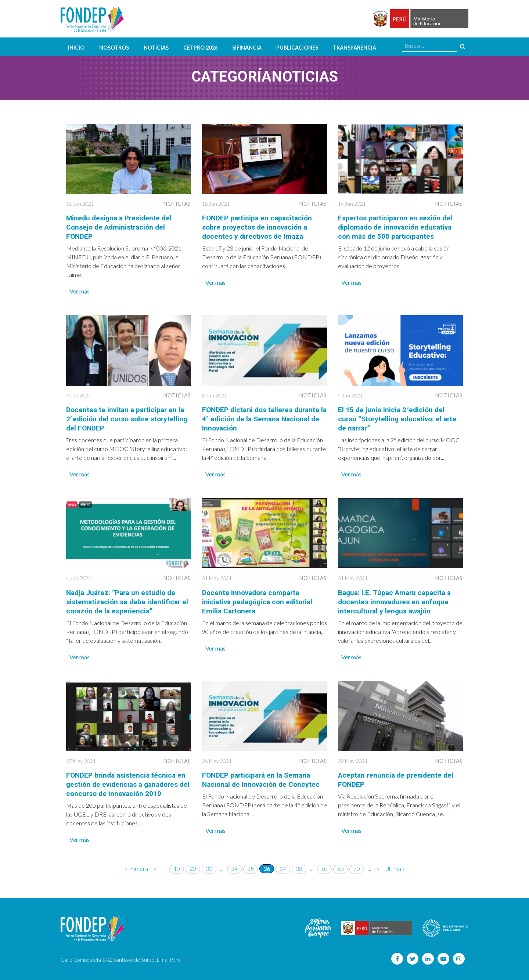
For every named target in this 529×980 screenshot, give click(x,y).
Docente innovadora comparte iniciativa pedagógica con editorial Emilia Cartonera (260, 599)
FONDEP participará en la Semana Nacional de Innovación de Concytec (263, 777)
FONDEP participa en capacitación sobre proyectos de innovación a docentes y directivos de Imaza (259, 227)
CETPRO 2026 (200, 48)
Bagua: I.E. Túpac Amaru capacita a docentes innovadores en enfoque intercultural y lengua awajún (397, 599)
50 (324, 864)
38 (299, 864)
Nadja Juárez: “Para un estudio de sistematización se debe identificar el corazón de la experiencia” (125, 599)
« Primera (136, 864)
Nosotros (114, 48)
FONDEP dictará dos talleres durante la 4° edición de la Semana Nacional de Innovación (264, 417)
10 (177, 864)
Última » (395, 864)
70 (357, 864)
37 (283, 864)
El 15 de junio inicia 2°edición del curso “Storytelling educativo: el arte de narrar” (400, 417)
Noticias (156, 48)
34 (234, 864)
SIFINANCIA (247, 48)
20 (193, 864)
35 (251, 864)
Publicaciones (297, 48)
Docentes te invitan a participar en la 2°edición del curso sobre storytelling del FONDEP (127, 417)
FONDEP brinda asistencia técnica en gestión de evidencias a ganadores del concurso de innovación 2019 (128, 781)
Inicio (76, 48)
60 (341, 864)
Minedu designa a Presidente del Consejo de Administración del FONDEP (121, 227)
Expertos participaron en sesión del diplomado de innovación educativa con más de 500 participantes (398, 227)
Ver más (80, 290)
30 (209, 864)
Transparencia (355, 48)
